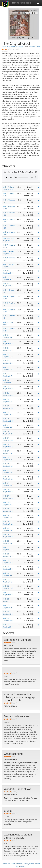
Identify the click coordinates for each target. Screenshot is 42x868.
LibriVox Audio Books (22, 3)
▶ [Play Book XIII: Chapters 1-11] (39, 355)
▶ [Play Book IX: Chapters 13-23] (39, 297)
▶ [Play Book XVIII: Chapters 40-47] (39, 503)
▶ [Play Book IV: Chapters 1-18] (39, 226)
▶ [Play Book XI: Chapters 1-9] (39, 316)
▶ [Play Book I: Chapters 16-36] (39, 194)
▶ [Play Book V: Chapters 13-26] (39, 245)
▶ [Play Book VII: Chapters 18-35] (39, 271)
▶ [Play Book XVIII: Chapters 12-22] (39, 483)
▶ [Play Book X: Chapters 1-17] (39, 303)
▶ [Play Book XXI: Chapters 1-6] (39, 573)
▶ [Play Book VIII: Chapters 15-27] (39, 284)
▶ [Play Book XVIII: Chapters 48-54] (39, 509)
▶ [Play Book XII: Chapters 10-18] (39, 342)
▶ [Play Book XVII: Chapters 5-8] (39, 457)
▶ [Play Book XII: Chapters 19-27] (39, 348)
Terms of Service (17, 864)
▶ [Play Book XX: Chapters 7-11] (39, 548)
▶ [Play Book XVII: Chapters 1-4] (39, 451)
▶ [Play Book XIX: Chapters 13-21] (39, 528)
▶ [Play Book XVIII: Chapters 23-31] (39, 490)
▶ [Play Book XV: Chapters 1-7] (39, 400)
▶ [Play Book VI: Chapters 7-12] (39, 258)
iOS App (23, 867)
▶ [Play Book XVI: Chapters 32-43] (39, 445)
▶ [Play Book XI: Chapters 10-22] (39, 322)
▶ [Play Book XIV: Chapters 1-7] (39, 374)
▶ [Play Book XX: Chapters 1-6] (39, 541)
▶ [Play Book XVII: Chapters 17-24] (39, 470)
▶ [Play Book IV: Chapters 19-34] (39, 232)
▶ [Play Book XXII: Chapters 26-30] (39, 625)
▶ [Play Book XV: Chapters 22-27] (39, 419)
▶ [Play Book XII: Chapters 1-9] (39, 335)
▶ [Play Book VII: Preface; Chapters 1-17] (39, 264)
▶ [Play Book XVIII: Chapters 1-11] (39, 477)
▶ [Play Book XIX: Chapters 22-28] (39, 535)
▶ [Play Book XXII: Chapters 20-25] (39, 618)
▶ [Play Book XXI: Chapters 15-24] (39, 586)
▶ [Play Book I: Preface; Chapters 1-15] (39, 187)
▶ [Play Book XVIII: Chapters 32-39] (39, 496)
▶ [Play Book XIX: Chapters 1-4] (39, 515)
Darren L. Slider (35, 46)
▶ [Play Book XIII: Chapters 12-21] (39, 361)
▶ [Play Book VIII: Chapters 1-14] (39, 277)
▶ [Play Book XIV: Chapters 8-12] (39, 380)
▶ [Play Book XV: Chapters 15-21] (39, 412)
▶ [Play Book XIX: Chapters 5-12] (39, 522)
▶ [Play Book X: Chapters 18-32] (39, 309)
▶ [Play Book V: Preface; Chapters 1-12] (39, 239)
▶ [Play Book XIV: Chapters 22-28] (39, 393)
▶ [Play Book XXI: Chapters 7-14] (39, 580)
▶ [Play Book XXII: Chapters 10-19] (39, 612)
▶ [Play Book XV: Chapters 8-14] (39, 406)
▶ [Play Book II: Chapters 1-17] (39, 200)
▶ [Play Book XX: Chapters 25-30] (39, 567)
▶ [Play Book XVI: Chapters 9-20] (39, 432)
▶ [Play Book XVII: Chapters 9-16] (39, 464)
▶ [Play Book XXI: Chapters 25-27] (39, 593)
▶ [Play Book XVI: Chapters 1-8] (39, 425)
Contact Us (6, 864)
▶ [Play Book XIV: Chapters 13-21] (39, 387)
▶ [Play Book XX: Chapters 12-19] (39, 554)
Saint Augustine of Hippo (12, 47)
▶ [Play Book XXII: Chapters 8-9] (39, 605)
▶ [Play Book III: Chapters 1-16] (39, 213)
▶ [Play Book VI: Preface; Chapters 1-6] (39, 252)
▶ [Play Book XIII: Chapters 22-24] (39, 367)
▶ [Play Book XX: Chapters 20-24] (39, 560)
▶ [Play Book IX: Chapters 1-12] (39, 290)
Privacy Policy (29, 864)
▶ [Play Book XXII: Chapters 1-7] (39, 599)
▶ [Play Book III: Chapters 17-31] (39, 219)
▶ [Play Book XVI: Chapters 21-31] (39, 438)
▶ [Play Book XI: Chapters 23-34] (39, 329)
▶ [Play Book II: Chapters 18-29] (39, 206)
